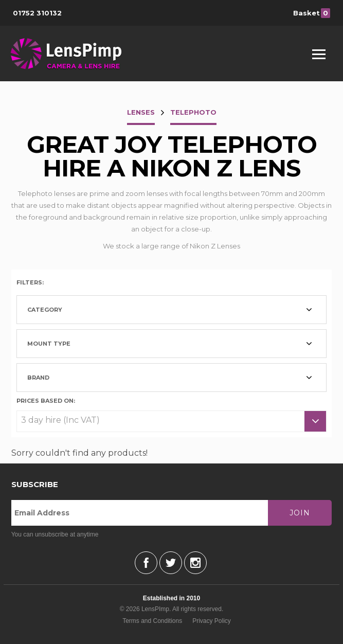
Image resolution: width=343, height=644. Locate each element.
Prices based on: (46, 400)
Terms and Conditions (152, 621)
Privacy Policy (212, 621)
